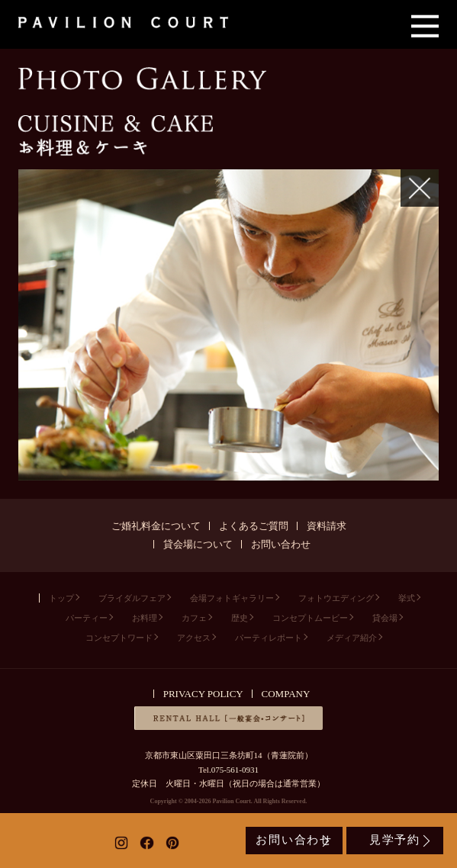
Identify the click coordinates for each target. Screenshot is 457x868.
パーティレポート (269, 638)
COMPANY (286, 694)
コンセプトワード (119, 638)
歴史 (240, 618)
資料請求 (327, 526)
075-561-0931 (235, 770)
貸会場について (198, 544)
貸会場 (385, 618)
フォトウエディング (336, 598)
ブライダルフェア (132, 598)
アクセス (194, 638)
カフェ (194, 618)
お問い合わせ (281, 544)
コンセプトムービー (310, 618)
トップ (61, 598)
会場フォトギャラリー (232, 598)
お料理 (145, 618)
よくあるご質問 (254, 526)
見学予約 (395, 840)
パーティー (87, 618)
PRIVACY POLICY (203, 694)
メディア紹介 (352, 638)
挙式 (407, 598)
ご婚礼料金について (156, 526)
